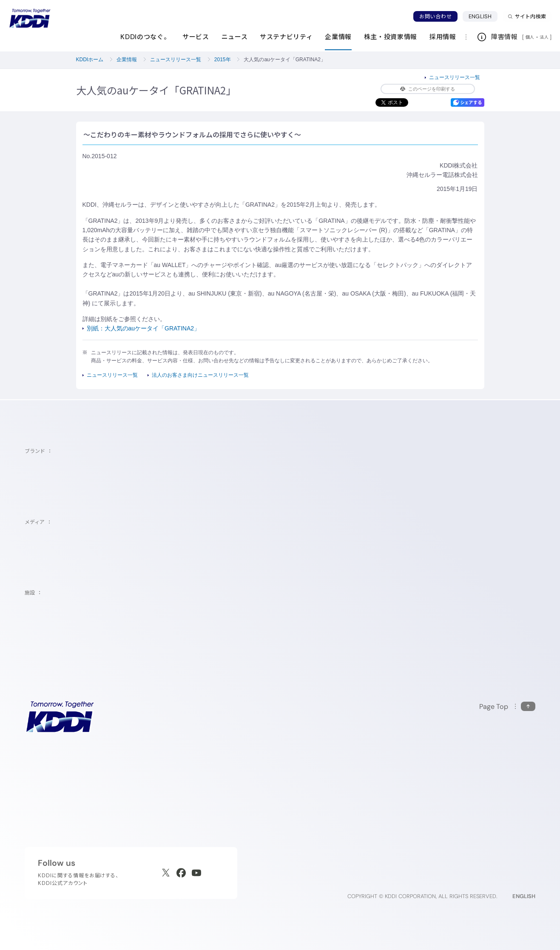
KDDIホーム (90, 60)
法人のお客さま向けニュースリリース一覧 (200, 375)
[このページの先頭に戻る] (507, 707)
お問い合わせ (435, 16)
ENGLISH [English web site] (524, 896)
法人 (545, 37)
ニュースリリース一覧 (176, 60)
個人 (530, 37)
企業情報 (127, 60)
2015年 (223, 60)
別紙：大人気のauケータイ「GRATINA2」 (144, 328)
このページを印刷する (428, 89)
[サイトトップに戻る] (30, 18)
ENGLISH (480, 16)
